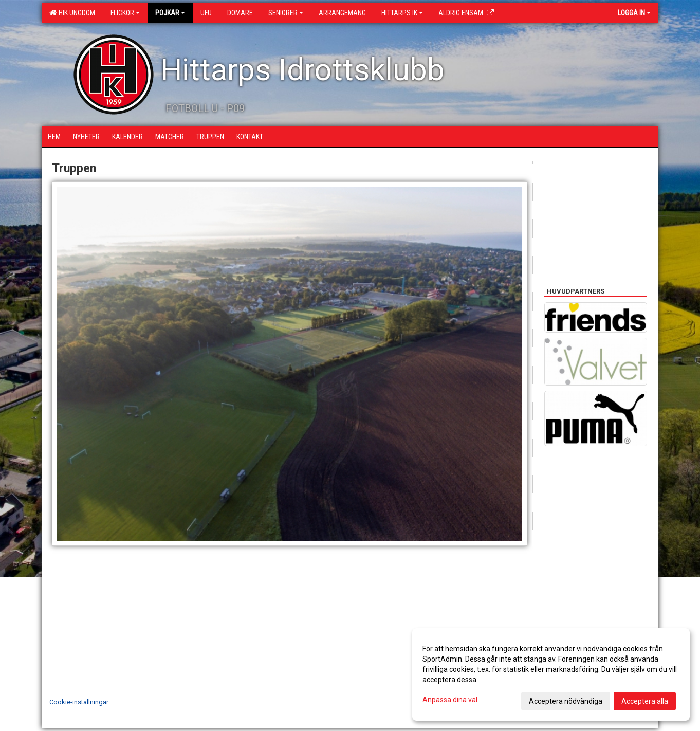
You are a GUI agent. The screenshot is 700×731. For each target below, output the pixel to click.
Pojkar (170, 13)
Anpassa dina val (450, 700)
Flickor (125, 13)
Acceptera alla (645, 701)
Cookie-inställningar (79, 702)
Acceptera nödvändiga (566, 701)
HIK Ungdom (72, 13)
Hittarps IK (402, 13)
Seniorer (286, 13)
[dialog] (551, 674)
